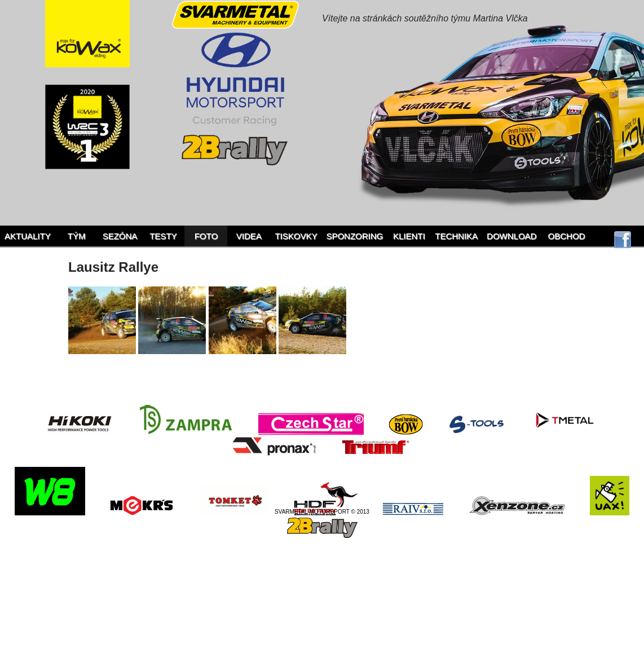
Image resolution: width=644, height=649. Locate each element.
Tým (77, 236)
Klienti (409, 236)
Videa (249, 236)
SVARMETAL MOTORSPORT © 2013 (322, 512)
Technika (456, 236)
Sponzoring (354, 236)
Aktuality (28, 236)
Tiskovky (296, 236)
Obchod (567, 236)
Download (511, 236)
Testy (163, 236)
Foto (206, 236)
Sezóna (120, 236)
